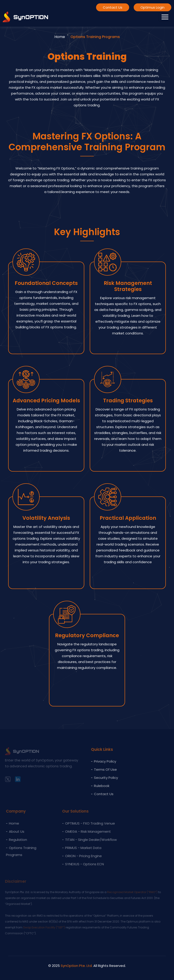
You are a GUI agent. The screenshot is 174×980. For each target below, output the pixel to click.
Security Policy (103, 778)
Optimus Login (152, 7)
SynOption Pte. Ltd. (77, 966)
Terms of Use (103, 769)
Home (60, 37)
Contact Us (113, 7)
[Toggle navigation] (165, 17)
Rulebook (99, 786)
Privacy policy (102, 761)
